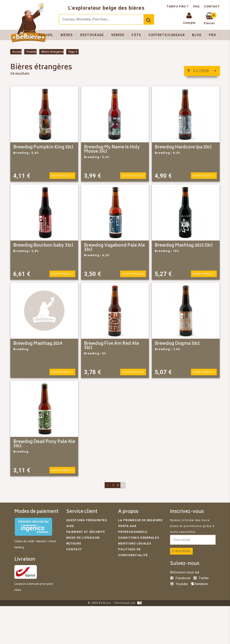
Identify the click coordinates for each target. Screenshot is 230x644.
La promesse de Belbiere (140, 520)
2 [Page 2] (118, 485)
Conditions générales (139, 538)
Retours (74, 543)
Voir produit (62, 176)
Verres (118, 35)
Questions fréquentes (87, 520)
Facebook (181, 578)
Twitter (201, 578)
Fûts (136, 35)
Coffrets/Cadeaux (167, 35)
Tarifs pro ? (178, 6)
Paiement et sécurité (86, 532)
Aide (70, 526)
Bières (67, 35)
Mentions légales (135, 543)
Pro (213, 35)
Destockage (92, 35)
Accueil (46, 35)
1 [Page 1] (113, 485)
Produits (31, 52)
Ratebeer (199, 584)
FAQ (196, 6)
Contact (212, 6)
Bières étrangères (52, 52)
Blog (197, 35)
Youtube (179, 584)
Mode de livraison (83, 538)
